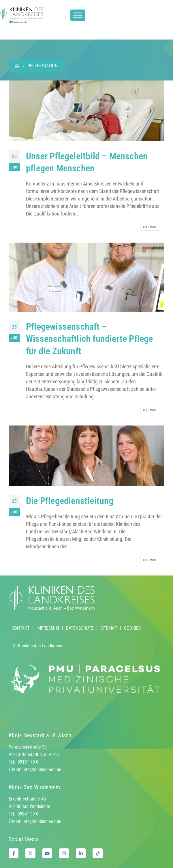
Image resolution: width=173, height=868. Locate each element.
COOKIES (132, 628)
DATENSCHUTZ (80, 628)
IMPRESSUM (48, 628)
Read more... (151, 227)
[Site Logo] (22, 15)
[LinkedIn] (81, 853)
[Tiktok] (97, 853)
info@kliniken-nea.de (42, 769)
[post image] (86, 111)
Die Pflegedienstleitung (70, 501)
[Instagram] (64, 853)
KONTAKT (20, 628)
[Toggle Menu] (78, 15)
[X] (30, 853)
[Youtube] (47, 853)
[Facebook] (14, 853)
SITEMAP (109, 628)
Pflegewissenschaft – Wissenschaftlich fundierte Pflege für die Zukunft (90, 339)
